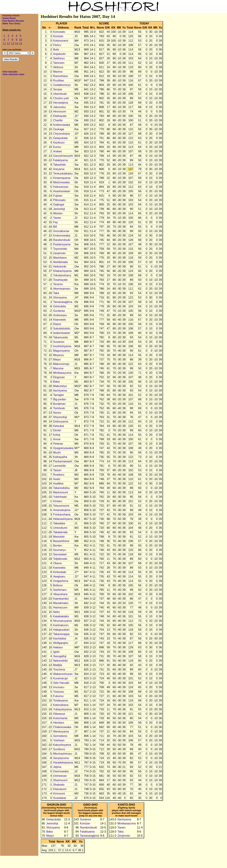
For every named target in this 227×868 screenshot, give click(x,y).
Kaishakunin (61, 625)
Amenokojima (62, 510)
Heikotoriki (60, 267)
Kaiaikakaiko (61, 616)
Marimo (58, 72)
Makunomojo (61, 364)
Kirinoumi (59, 794)
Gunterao (59, 311)
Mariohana (60, 258)
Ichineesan (60, 776)
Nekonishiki (60, 661)
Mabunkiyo (60, 386)
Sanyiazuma (61, 758)
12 (9, 44)
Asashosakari (62, 191)
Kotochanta (60, 718)
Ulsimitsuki (60, 94)
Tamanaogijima (63, 302)
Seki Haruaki (61, 683)
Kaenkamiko (61, 599)
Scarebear (60, 798)
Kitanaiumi (60, 789)
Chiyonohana (61, 134)
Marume (58, 368)
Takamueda (60, 337)
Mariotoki (59, 537)
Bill (55, 227)
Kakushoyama (62, 745)
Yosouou (59, 692)
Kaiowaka (59, 568)
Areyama (59, 169)
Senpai (57, 89)
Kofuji (57, 435)
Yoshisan (59, 740)
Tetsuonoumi (61, 506)
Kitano (57, 324)
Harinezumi (60, 608)
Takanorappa (61, 634)
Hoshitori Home (11, 15)
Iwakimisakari (62, 333)
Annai (57, 439)
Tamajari (58, 395)
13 (12, 44)
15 (21, 44)
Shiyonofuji (60, 417)
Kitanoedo (59, 320)
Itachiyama (60, 391)
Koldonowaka (62, 125)
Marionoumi (60, 492)
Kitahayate (60, 116)
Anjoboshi (59, 54)
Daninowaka (61, 771)
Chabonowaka (62, 727)
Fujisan (58, 196)
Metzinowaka (61, 182)
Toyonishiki (60, 249)
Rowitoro (59, 475)
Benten (58, 546)
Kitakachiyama (62, 271)
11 (4, 44)
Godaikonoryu (62, 85)
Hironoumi (59, 112)
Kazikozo (59, 143)
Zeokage (59, 129)
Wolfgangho (61, 643)
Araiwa (57, 151)
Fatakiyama (60, 160)
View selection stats (13, 74)
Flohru (57, 45)
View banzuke (10, 72)
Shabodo (59, 785)
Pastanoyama (62, 244)
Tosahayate (60, 280)
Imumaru (59, 687)
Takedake (59, 523)
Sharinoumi (60, 780)
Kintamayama (62, 178)
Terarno (58, 284)
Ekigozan (59, 377)
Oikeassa (59, 714)
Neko (56, 612)
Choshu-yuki (61, 98)
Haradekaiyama (63, 763)
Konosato (59, 32)
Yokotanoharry (62, 275)
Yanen (57, 218)
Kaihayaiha (60, 457)
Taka (56, 293)
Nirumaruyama (62, 621)
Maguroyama (61, 351)
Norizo (57, 413)
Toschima (59, 670)
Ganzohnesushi (63, 156)
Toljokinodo (60, 559)
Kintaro (58, 501)
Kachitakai (60, 639)
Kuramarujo (60, 678)
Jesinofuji (59, 209)
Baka (56, 382)
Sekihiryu (59, 58)
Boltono (58, 585)
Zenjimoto (59, 253)
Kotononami (61, 41)
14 (16, 44)
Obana (57, 563)
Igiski (56, 652)
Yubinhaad (60, 497)
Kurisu (57, 147)
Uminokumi (60, 528)
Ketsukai (58, 426)
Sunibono (59, 749)
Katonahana (61, 705)
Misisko (58, 213)
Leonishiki (59, 466)
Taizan (57, 470)
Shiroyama (60, 298)
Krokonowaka (62, 236)
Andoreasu (60, 315)
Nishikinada (60, 262)
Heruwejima (60, 103)
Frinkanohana (62, 515)
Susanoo (59, 342)
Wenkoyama (61, 732)
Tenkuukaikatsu (63, 174)
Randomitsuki (62, 240)
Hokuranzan (61, 187)
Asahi (57, 479)
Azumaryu (59, 550)
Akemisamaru (62, 289)
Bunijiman (59, 404)
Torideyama (60, 701)
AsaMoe (58, 484)
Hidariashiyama (63, 519)
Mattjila (58, 665)
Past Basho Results (13, 21)
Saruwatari (60, 554)
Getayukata (60, 138)
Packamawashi (63, 461)
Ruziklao (58, 81)
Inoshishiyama (62, 346)
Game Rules (9, 18)
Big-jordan (59, 399)
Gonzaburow (61, 231)
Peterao (58, 444)
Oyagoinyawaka (63, 448)
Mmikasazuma (62, 373)
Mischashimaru (63, 754)
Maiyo (57, 360)
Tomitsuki (59, 408)
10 (21, 40)
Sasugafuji (60, 656)
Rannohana (60, 76)
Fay (55, 222)
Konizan (58, 36)
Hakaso (58, 647)
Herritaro (59, 723)
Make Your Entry (11, 23)
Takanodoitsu (61, 488)
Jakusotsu (59, 107)
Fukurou (58, 696)
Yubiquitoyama (62, 709)
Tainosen (59, 63)
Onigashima (61, 581)
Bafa (56, 50)
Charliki (58, 120)
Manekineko (61, 603)
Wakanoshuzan (63, 674)
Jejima (57, 767)
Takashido (59, 165)
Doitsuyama (60, 422)
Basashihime (61, 541)
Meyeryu (58, 355)
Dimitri (57, 430)
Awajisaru (59, 577)
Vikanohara (60, 594)
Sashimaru (60, 590)
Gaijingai (59, 205)
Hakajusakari (61, 630)
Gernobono (60, 736)
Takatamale (60, 532)
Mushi (57, 453)
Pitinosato (59, 200)
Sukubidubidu (62, 329)
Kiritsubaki (60, 572)
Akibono (58, 67)
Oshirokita (59, 306)
